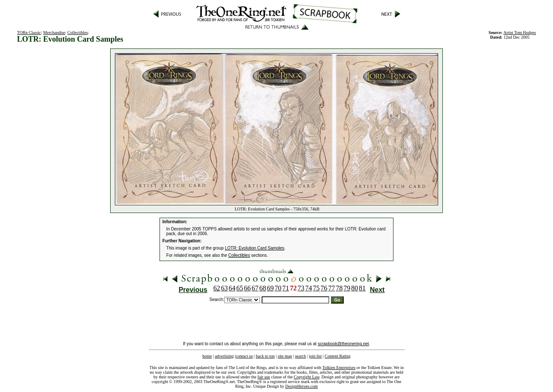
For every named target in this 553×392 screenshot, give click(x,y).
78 (339, 288)
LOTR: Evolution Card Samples (255, 248)
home (207, 356)
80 (355, 288)
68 (263, 288)
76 (324, 288)
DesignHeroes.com (302, 386)
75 (316, 288)
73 (301, 288)
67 (255, 288)
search (300, 356)
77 (332, 288)
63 (225, 288)
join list (315, 356)
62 (217, 288)
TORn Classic (29, 33)
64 (232, 288)
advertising (224, 356)
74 (309, 288)
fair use (264, 377)
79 (347, 288)
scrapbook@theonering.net (343, 344)
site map (285, 356)
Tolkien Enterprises (339, 368)
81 (362, 288)
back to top (265, 356)
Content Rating (338, 356)
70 (278, 288)
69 (271, 288)
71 (286, 288)
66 (248, 288)
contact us (244, 356)
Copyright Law (307, 377)
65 (240, 288)
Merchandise (54, 33)
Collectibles (78, 33)
